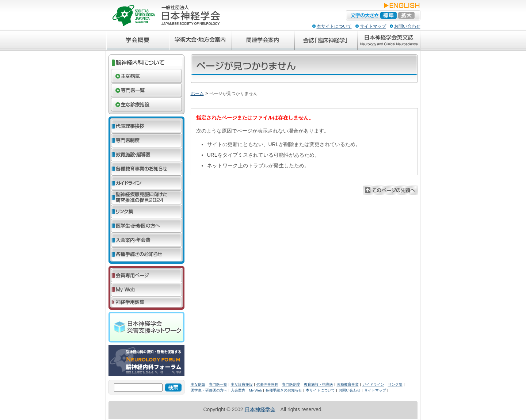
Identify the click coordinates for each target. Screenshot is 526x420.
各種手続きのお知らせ (284, 390)
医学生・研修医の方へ (209, 390)
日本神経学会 (260, 409)
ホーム (197, 93)
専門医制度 (291, 384)
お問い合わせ (407, 26)
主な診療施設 (242, 384)
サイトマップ (373, 26)
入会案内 (238, 390)
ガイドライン (373, 384)
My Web (256, 390)
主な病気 (198, 384)
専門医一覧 (218, 384)
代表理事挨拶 (267, 384)
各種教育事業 (348, 384)
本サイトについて (334, 26)
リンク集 (395, 384)
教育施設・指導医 (319, 384)
